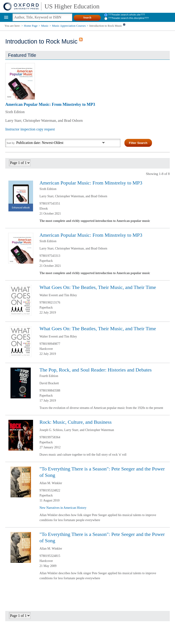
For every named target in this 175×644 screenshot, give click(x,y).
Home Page (31, 26)
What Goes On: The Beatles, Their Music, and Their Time (98, 287)
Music (45, 26)
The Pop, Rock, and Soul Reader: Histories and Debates (95, 370)
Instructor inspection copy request (30, 129)
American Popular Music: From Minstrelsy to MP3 (50, 104)
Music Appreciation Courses (69, 26)
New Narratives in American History (63, 508)
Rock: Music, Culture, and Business (76, 422)
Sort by (11, 143)
